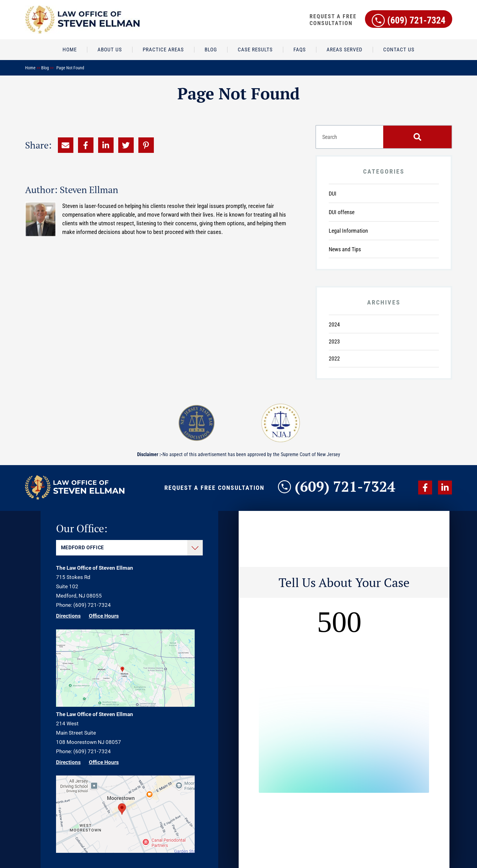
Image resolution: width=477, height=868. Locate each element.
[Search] (417, 137)
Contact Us (399, 50)
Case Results (255, 50)
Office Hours (104, 616)
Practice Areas (163, 50)
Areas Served (345, 50)
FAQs (300, 50)
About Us (110, 50)
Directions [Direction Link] (68, 616)
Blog (211, 50)
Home (70, 50)
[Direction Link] (125, 705)
